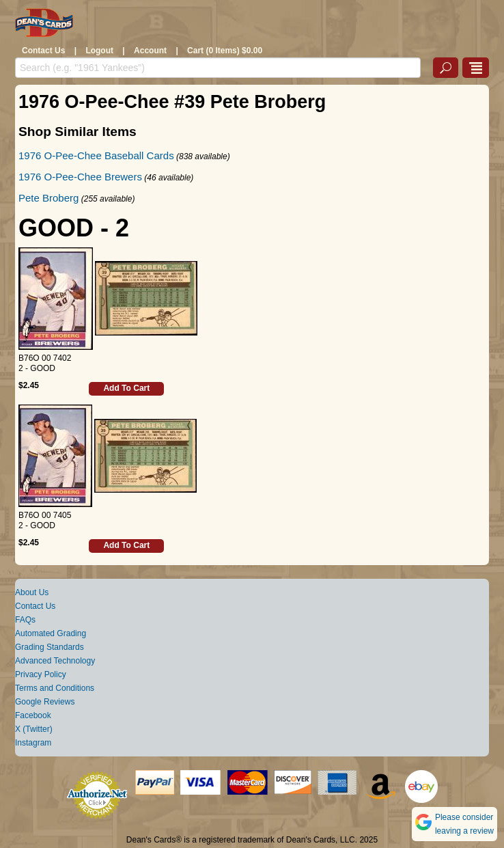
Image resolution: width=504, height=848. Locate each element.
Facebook (33, 715)
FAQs (25, 620)
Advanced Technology (55, 661)
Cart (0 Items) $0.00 (225, 51)
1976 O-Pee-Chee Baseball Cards (96, 155)
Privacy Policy (41, 674)
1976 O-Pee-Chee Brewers (80, 177)
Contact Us (43, 51)
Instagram (33, 743)
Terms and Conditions (55, 688)
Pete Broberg (48, 198)
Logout (99, 51)
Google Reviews (45, 702)
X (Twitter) (34, 729)
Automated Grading (51, 633)
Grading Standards (50, 647)
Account (150, 51)
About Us (32, 592)
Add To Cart (126, 388)
